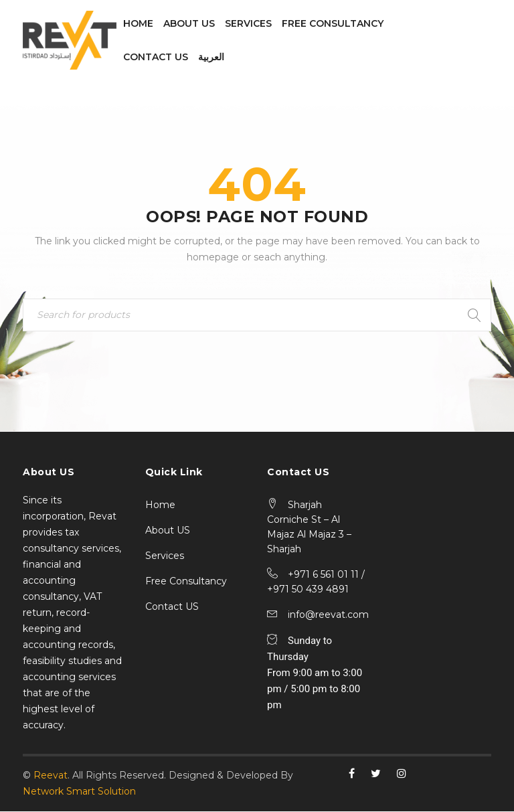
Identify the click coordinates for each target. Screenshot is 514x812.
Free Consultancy (186, 582)
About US (168, 531)
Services (165, 556)
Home (160, 505)
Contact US (172, 607)
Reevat (51, 776)
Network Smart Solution (79, 792)
